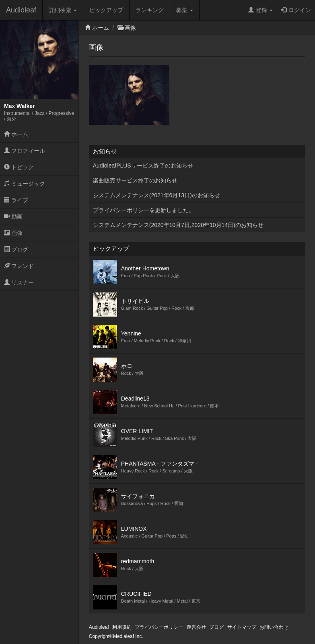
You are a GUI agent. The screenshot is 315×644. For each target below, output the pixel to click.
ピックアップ (106, 10)
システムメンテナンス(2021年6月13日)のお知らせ (156, 195)
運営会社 (196, 627)
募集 (185, 10)
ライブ (16, 200)
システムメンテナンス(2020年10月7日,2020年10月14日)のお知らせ (178, 225)
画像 (13, 233)
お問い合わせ (274, 627)
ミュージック (25, 184)
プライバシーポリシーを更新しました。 (144, 210)
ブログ (16, 249)
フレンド (19, 266)
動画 (13, 217)
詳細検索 (63, 10)
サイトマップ (242, 627)
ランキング (150, 10)
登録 (260, 10)
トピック (19, 167)
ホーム (16, 134)
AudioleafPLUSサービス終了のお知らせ (143, 166)
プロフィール (25, 151)
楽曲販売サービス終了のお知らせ (135, 180)
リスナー (19, 282)
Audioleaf (21, 10)
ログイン (296, 10)
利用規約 (122, 627)
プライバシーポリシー (159, 627)
